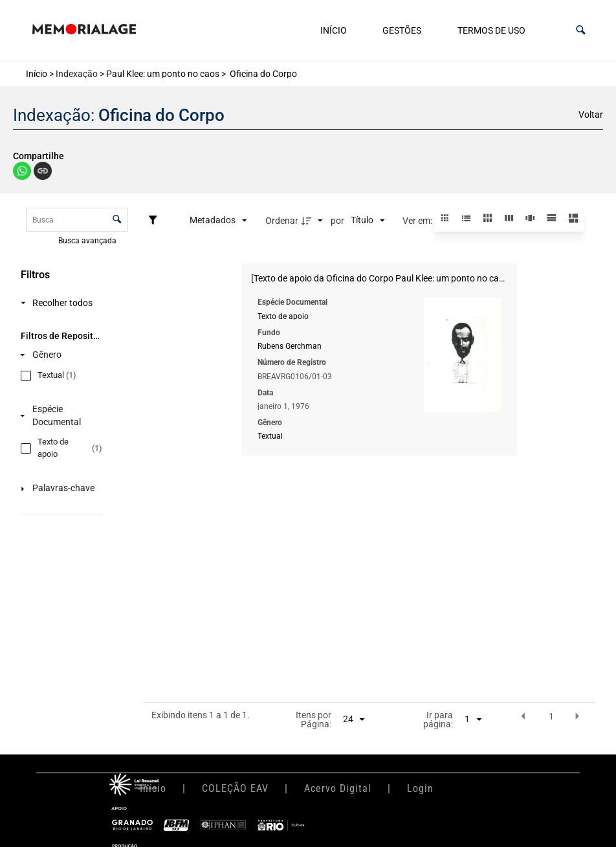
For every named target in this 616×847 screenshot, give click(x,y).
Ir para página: (438, 720)
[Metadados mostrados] (218, 221)
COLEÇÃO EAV (235, 788)
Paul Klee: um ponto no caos (163, 74)
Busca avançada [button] (88, 240)
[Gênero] (59, 355)
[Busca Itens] (77, 220)
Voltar (591, 115)
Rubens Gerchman (290, 346)
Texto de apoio (283, 316)
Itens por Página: (313, 720)
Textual (270, 436)
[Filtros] (156, 221)
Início (334, 30)
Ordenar (282, 221)
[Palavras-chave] (59, 489)
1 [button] (551, 716)
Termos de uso (491, 30)
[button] (581, 30)
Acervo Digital (338, 788)
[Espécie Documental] (59, 416)
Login (420, 788)
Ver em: (418, 221)
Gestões (402, 30)
